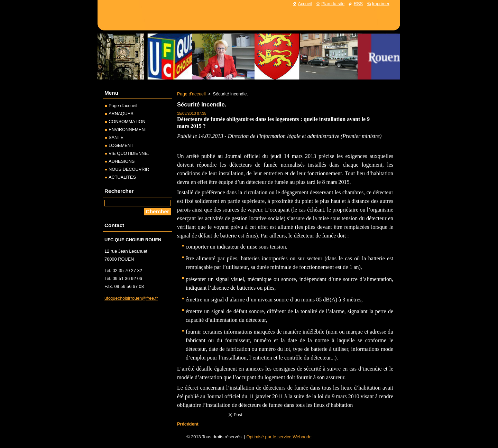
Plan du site (333, 4)
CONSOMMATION (127, 122)
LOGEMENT (121, 145)
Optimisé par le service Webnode (279, 437)
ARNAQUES (121, 114)
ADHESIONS (122, 161)
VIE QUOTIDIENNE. (129, 153)
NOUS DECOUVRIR (129, 169)
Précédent (188, 424)
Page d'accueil (191, 94)
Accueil (305, 4)
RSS (358, 4)
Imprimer (381, 4)
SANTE (116, 137)
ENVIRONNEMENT (128, 129)
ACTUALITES (122, 177)
